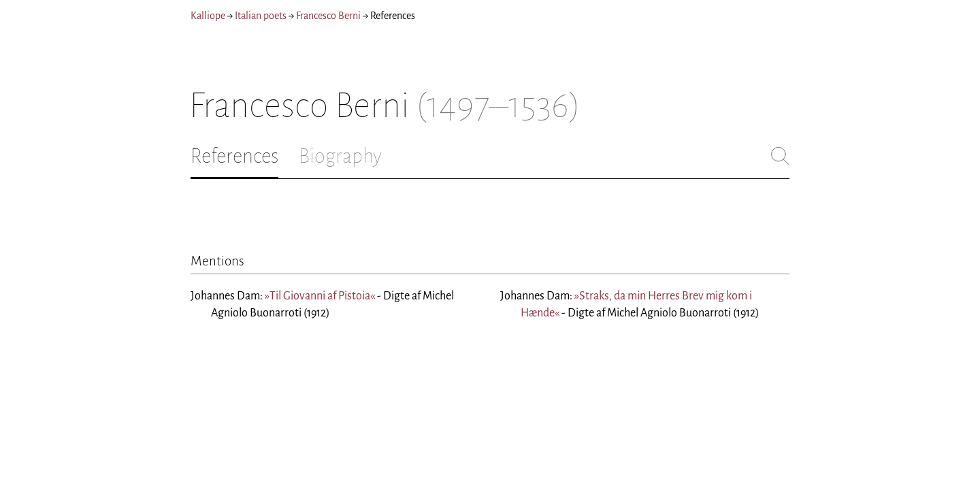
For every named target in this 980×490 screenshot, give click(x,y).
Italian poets (261, 16)
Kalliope (208, 16)
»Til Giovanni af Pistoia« (320, 296)
